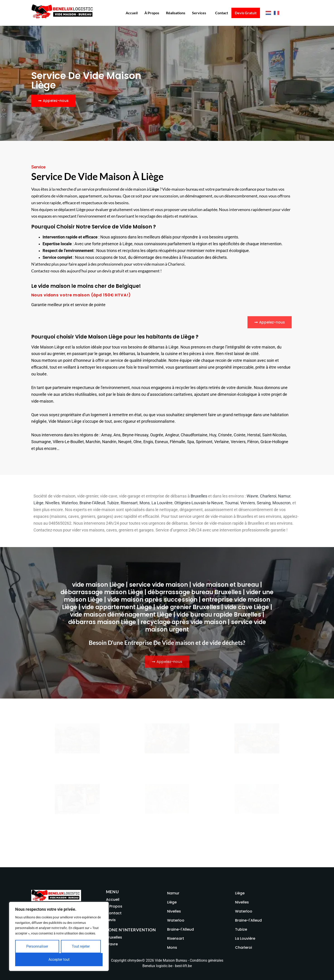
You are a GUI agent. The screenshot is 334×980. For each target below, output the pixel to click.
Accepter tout (59, 960)
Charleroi (268, 496)
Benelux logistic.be (157, 966)
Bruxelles (199, 496)
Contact (222, 13)
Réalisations (176, 13)
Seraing (264, 503)
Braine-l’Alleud (92, 503)
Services (199, 13)
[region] (59, 936)
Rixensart (129, 503)
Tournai (232, 503)
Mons (145, 503)
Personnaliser (37, 946)
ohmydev (135, 960)
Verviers (248, 503)
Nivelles (52, 503)
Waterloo (70, 503)
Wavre (252, 496)
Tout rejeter (81, 946)
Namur (284, 496)
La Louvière (162, 503)
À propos (152, 13)
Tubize (113, 503)
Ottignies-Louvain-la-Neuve (199, 503)
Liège (38, 503)
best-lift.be (183, 966)
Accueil (132, 13)
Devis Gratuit (246, 13)
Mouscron (281, 503)
